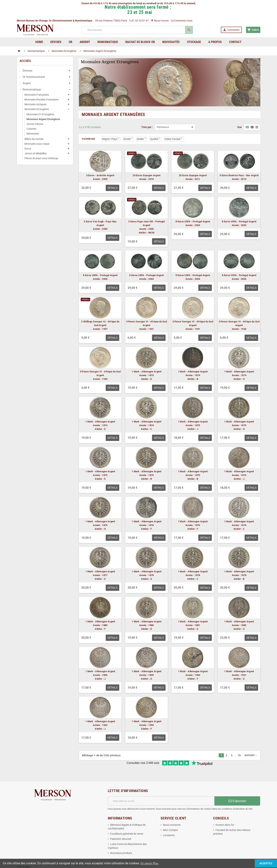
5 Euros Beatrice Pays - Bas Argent (239, 175)
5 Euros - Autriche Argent (100, 175)
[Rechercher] (137, 30)
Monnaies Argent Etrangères (43, 119)
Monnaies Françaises (37, 95)
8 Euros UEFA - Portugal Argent (193, 221)
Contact (235, 42)
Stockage (194, 42)
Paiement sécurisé (121, 827)
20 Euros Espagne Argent (146, 175)
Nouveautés (171, 42)
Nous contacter (172, 813)
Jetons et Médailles (35, 153)
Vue (240, 127)
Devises (27, 71)
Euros (28, 149)
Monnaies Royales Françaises (41, 99)
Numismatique (32, 89)
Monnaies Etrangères (37, 109)
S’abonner (237, 789)
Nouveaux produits (121, 841)
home (39, 42)
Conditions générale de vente (127, 821)
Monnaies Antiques (35, 104)
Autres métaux (35, 124)
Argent (27, 83)
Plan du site (23, 854)
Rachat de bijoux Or (140, 42)
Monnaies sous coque (37, 144)
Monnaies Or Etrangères (40, 114)
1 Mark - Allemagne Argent (147, 372)
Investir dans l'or (225, 813)
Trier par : (147, 127)
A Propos (215, 42)
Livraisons (169, 823)
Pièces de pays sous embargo (41, 158)
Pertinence (163, 127)
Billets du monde (34, 139)
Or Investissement (34, 77)
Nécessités (33, 134)
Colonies (31, 129)
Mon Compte (170, 818)
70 (239, 755)
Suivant (251, 755)
